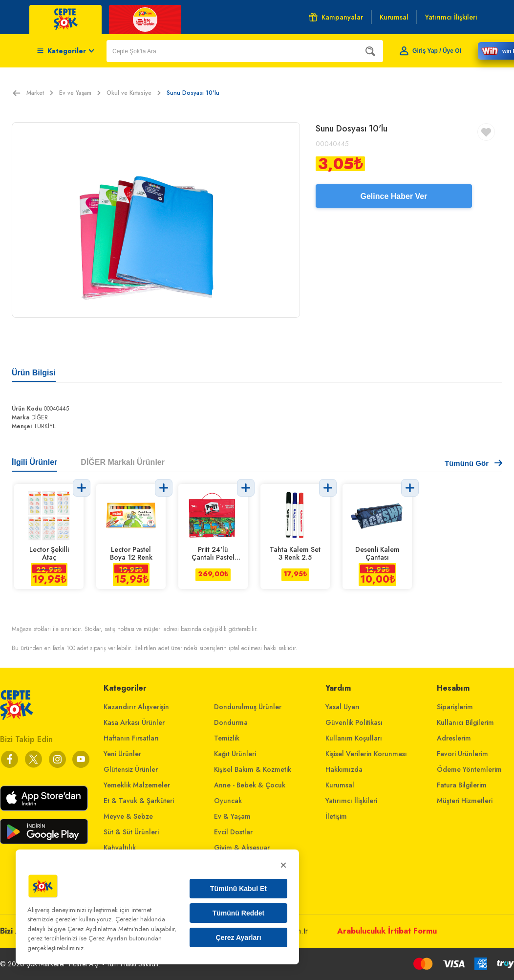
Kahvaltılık (120, 848)
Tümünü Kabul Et (238, 889)
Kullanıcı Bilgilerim (465, 722)
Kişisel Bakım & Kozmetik (253, 769)
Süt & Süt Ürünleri (131, 832)
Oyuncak (228, 801)
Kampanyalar (336, 17)
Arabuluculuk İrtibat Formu (387, 931)
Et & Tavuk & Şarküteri (139, 801)
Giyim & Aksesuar (242, 848)
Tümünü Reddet (239, 913)
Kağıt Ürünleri (235, 754)
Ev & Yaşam (232, 816)
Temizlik (227, 738)
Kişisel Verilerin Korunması (366, 754)
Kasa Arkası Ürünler (134, 722)
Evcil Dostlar (233, 832)
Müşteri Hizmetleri (465, 801)
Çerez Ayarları (238, 937)
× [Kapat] (283, 865)
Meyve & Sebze (128, 816)
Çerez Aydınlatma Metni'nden (108, 929)
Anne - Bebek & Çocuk (250, 785)
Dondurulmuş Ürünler (248, 707)
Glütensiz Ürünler (131, 769)
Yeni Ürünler (122, 754)
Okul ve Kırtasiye (134, 93)
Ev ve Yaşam (80, 93)
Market (40, 93)
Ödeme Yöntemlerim (469, 769)
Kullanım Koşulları (354, 738)
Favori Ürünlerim (462, 754)
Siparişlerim (455, 707)
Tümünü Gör (473, 463)
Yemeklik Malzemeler (137, 785)
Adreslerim (454, 738)
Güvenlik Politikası (354, 722)
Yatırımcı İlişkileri (351, 801)
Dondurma (231, 722)
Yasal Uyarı (343, 707)
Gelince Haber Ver (394, 196)
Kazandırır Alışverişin (136, 707)
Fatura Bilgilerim (462, 785)
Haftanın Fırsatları (131, 738)
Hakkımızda (344, 769)
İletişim (336, 816)
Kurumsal (340, 785)
